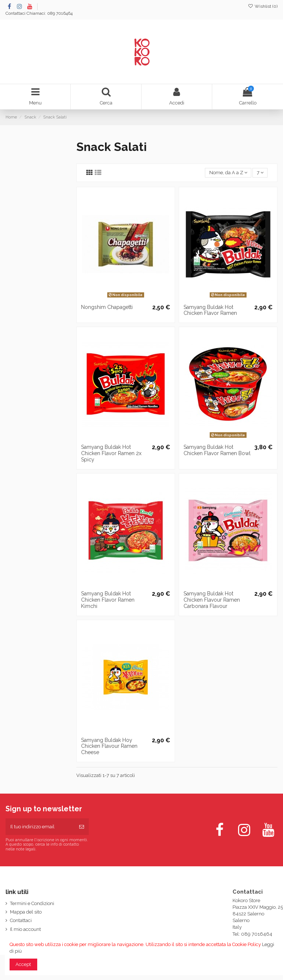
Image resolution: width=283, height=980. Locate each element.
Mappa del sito (26, 912)
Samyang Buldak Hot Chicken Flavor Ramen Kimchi (108, 600)
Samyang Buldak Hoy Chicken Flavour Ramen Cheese (109, 746)
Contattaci (15, 13)
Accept (23, 964)
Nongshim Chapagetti (107, 307)
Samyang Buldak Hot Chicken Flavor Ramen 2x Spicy (111, 453)
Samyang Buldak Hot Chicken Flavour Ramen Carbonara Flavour (212, 600)
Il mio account (25, 929)
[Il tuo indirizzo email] (40, 827)
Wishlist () (263, 6)
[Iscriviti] (82, 827)
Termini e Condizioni (32, 903)
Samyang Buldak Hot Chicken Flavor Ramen (210, 310)
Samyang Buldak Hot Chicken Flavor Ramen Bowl (217, 450)
